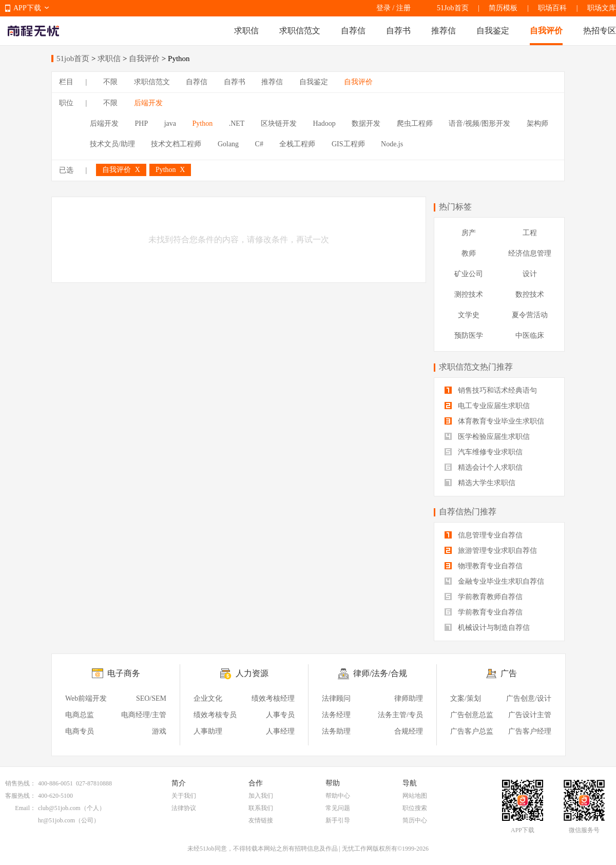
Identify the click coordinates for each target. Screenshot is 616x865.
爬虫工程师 (415, 123)
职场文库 (602, 8)
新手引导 (338, 820)
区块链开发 (279, 123)
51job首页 (73, 59)
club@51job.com (59, 808)
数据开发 (366, 123)
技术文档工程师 (176, 144)
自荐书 (398, 31)
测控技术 (469, 294)
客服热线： (21, 796)
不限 (110, 82)
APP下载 (27, 8)
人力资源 (252, 673)
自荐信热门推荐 (468, 512)
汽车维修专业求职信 (484, 452)
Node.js (392, 144)
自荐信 (353, 31)
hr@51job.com (56, 820)
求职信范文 (300, 31)
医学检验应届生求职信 (487, 437)
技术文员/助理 (112, 144)
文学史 (469, 315)
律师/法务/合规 (380, 673)
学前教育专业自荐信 (484, 612)
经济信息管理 (530, 253)
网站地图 (415, 796)
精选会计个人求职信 (484, 467)
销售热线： (21, 783)
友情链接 (261, 820)
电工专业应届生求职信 (487, 406)
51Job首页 (453, 8)
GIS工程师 (348, 144)
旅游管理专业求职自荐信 (491, 551)
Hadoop (324, 123)
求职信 (246, 31)
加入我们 (261, 796)
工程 (530, 233)
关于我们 (184, 796)
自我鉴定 (493, 31)
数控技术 (530, 294)
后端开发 (148, 103)
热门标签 (455, 207)
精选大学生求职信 (480, 483)
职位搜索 (415, 808)
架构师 (537, 123)
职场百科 (552, 8)
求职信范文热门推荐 (476, 367)
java (170, 123)
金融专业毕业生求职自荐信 (494, 581)
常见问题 (338, 808)
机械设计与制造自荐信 (487, 628)
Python (203, 123)
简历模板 (503, 8)
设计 (530, 274)
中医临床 (530, 335)
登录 (383, 8)
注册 (403, 8)
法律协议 (184, 808)
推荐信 (444, 31)
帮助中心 (338, 796)
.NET (237, 123)
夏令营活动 (530, 315)
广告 (509, 673)
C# (259, 144)
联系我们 (261, 808)
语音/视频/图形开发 (479, 123)
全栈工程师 (297, 144)
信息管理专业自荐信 (484, 535)
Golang (228, 144)
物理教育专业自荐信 (484, 566)
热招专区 (600, 31)
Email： (25, 808)
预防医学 (469, 335)
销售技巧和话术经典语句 (491, 390)
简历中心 (415, 820)
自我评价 (546, 31)
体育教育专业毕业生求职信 (494, 421)
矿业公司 (469, 274)
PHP (142, 123)
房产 (469, 233)
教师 (469, 253)
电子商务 (124, 673)
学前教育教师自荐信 (484, 597)
